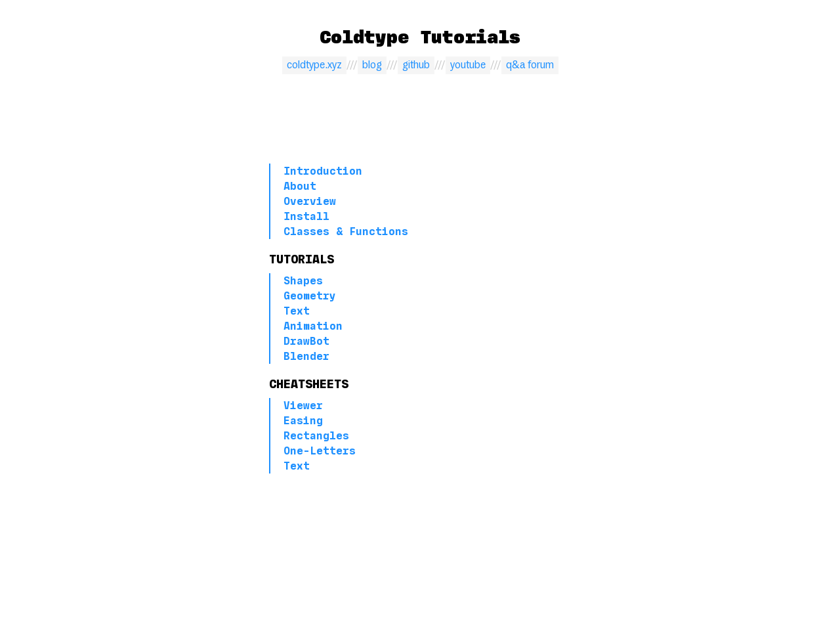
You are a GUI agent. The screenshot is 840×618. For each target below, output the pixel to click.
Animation (313, 326)
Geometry (310, 296)
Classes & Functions (346, 232)
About (300, 186)
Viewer (303, 406)
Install (306, 216)
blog (372, 65)
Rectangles (316, 436)
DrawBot (306, 341)
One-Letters (320, 451)
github (416, 65)
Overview (310, 201)
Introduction (323, 171)
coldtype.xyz (314, 65)
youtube (468, 65)
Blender (306, 356)
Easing (303, 421)
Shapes (303, 281)
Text (297, 311)
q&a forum (530, 65)
